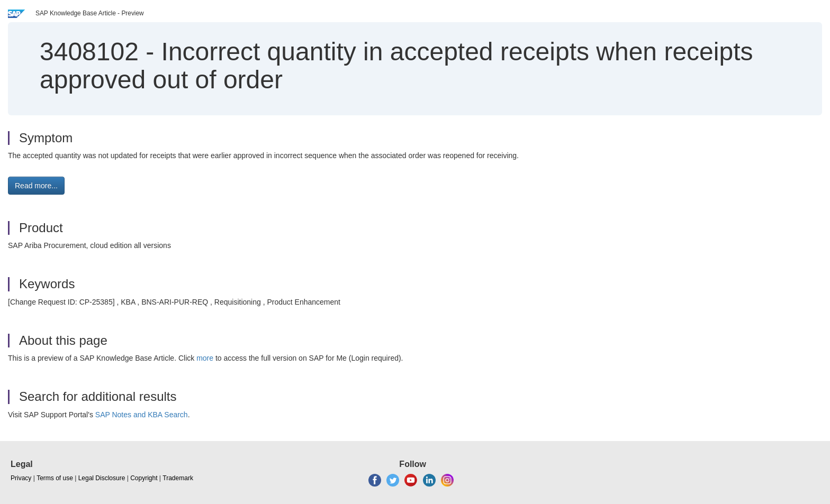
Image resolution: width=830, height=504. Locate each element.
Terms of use (55, 478)
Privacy (21, 478)
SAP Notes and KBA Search (142, 415)
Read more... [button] (36, 186)
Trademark (178, 478)
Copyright (144, 478)
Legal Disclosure (102, 478)
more (205, 358)
